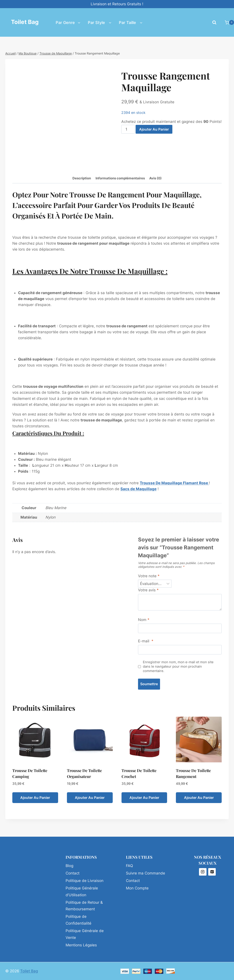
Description (82, 178)
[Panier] (227, 22)
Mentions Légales (81, 945)
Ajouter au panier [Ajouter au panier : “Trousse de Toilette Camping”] (35, 798)
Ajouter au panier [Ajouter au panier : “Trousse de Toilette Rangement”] (199, 798)
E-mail (146, 641)
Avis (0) (155, 178)
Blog (69, 866)
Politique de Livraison (85, 881)
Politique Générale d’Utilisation (82, 892)
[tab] (82, 179)
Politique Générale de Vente (85, 934)
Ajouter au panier (154, 129)
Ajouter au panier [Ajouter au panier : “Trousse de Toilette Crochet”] (144, 798)
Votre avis (148, 590)
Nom (144, 620)
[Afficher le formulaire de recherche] (214, 23)
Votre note (149, 576)
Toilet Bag (29, 971)
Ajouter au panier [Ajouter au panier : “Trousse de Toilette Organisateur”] (90, 798)
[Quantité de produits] (128, 129)
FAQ (129, 866)
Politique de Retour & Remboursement (84, 906)
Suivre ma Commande (146, 873)
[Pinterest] (212, 872)
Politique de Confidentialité (78, 920)
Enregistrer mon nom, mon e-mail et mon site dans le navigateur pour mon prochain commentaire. (178, 666)
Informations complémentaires (120, 178)
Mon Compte (137, 888)
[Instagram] (203, 872)
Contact (73, 873)
